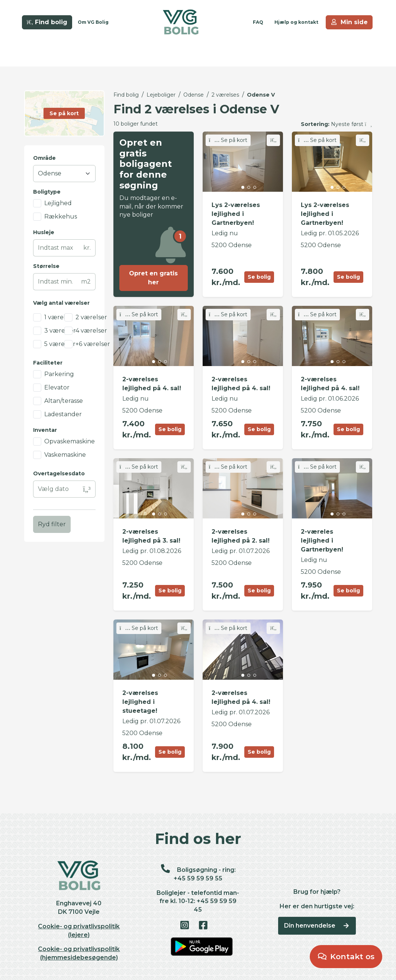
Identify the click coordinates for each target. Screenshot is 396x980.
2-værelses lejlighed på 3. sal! (151, 536)
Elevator (57, 387)
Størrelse (46, 266)
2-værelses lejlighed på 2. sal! (241, 536)
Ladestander (63, 414)
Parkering (59, 374)
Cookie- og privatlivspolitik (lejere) (79, 931)
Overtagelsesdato (59, 473)
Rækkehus (61, 216)
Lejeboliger (161, 95)
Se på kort (228, 140)
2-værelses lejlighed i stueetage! (140, 702)
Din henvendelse (317, 926)
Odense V (261, 95)
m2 (86, 282)
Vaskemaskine (65, 455)
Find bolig (126, 95)
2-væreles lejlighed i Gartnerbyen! (322, 541)
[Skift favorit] (273, 140)
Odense (194, 95)
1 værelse (58, 317)
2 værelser (91, 317)
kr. (87, 248)
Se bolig (259, 277)
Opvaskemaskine (70, 441)
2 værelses (225, 95)
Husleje (44, 232)
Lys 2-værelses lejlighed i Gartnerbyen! (236, 214)
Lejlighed (58, 203)
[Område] (64, 174)
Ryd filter (52, 524)
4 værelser (91, 331)
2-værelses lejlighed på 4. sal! (152, 384)
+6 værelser (93, 344)
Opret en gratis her (153, 278)
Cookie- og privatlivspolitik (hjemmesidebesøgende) (79, 953)
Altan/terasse (64, 401)
